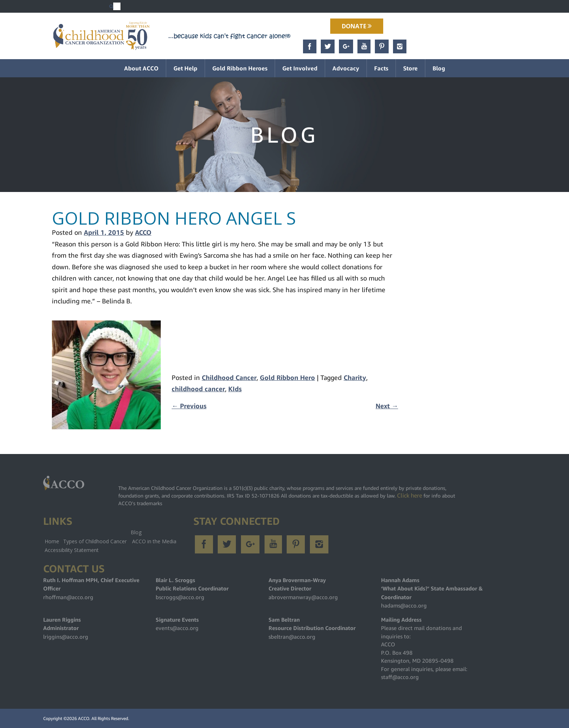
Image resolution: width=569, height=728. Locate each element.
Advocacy (346, 68)
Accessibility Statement (72, 550)
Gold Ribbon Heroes (240, 68)
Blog (439, 68)
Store (410, 68)
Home (52, 541)
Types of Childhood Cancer (95, 541)
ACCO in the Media (154, 541)
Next (387, 406)
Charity (355, 378)
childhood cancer (198, 389)
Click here (410, 495)
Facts (381, 68)
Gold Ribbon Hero (287, 378)
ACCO (143, 232)
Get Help (185, 68)
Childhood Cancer (229, 378)
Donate (357, 26)
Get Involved (300, 68)
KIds (235, 389)
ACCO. (84, 718)
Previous (189, 406)
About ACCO (141, 68)
